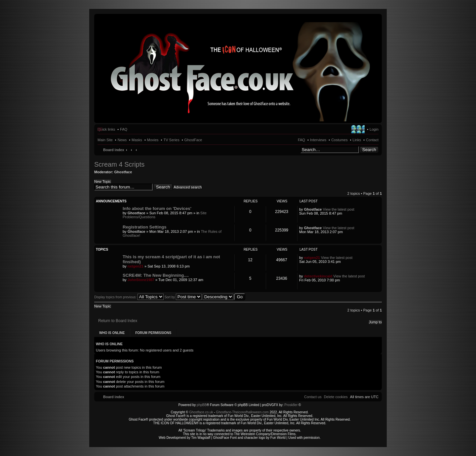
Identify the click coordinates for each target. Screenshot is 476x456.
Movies (153, 140)
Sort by (183, 297)
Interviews (318, 140)
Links (357, 140)
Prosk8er (291, 405)
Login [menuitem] (374, 129)
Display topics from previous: (129, 297)
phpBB (202, 405)
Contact (372, 140)
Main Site (105, 140)
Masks (137, 140)
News (122, 140)
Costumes (339, 140)
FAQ (301, 140)
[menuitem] (336, 397)
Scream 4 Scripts (119, 164)
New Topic (103, 182)
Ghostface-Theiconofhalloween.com (242, 412)
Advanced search (188, 187)
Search (369, 150)
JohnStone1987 (141, 280)
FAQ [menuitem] (124, 129)
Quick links (106, 129)
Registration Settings (145, 227)
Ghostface (123, 172)
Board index (114, 150)
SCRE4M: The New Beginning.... (156, 275)
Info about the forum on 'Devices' (157, 208)
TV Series (171, 140)
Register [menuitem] (358, 129)
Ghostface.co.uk (201, 412)
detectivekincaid (318, 276)
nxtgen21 (136, 266)
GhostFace (193, 140)
